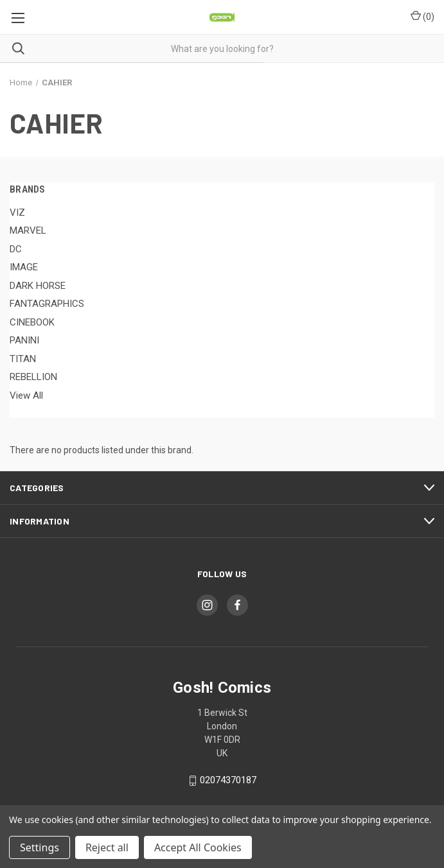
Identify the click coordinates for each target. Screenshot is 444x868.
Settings (40, 847)
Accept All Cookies (198, 847)
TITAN (23, 359)
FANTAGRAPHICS (47, 304)
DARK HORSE (38, 286)
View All (26, 395)
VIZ (17, 213)
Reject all (107, 847)
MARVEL (28, 230)
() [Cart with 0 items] (422, 16)
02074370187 (228, 781)
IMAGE (24, 267)
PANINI (24, 340)
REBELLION (33, 377)
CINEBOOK (32, 322)
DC (16, 249)
